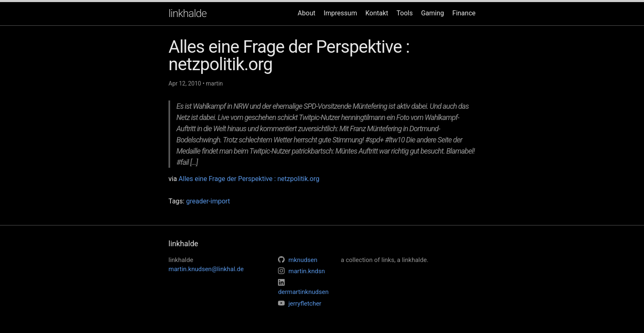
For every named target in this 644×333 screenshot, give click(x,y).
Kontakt (377, 13)
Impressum (340, 13)
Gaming (433, 13)
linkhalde (188, 13)
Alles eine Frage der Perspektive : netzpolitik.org (249, 179)
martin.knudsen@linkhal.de (206, 269)
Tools (405, 13)
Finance (464, 13)
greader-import (208, 201)
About (306, 13)
